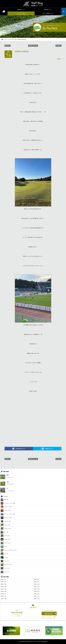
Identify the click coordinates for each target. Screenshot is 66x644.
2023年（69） (37, 582)
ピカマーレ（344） (6, 507)
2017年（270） (37, 589)
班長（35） (5, 500)
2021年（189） (37, 584)
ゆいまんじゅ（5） (6, 565)
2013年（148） (37, 594)
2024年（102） (4, 582)
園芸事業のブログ (48, 10)
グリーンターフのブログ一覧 (10, 39)
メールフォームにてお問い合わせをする (49, 613)
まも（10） (5, 554)
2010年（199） (4, 599)
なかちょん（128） (6, 518)
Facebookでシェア (20, 449)
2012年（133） (4, 596)
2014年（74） (4, 594)
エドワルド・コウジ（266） (8, 503)
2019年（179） (37, 587)
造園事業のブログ (21, 10)
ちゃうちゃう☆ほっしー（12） (9, 550)
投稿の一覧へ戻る (34, 46)
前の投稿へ (8, 46)
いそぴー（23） (6, 539)
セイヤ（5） (5, 572)
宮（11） (4, 547)
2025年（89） (37, 579)
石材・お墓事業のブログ (48, 13)
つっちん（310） (6, 511)
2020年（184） (4, 587)
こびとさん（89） (6, 521)
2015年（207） (37, 591)
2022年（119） (4, 584)
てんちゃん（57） (6, 529)
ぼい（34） (5, 532)
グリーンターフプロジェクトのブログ (21, 13)
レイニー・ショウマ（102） (8, 514)
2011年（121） (37, 596)
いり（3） (5, 557)
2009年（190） (37, 599)
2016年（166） (4, 591)
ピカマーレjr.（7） (6, 543)
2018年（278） (4, 589)
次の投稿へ (58, 46)
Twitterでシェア (49, 449)
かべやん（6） (5, 536)
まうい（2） (5, 561)
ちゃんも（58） (6, 525)
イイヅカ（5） (5, 568)
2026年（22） (4, 579)
